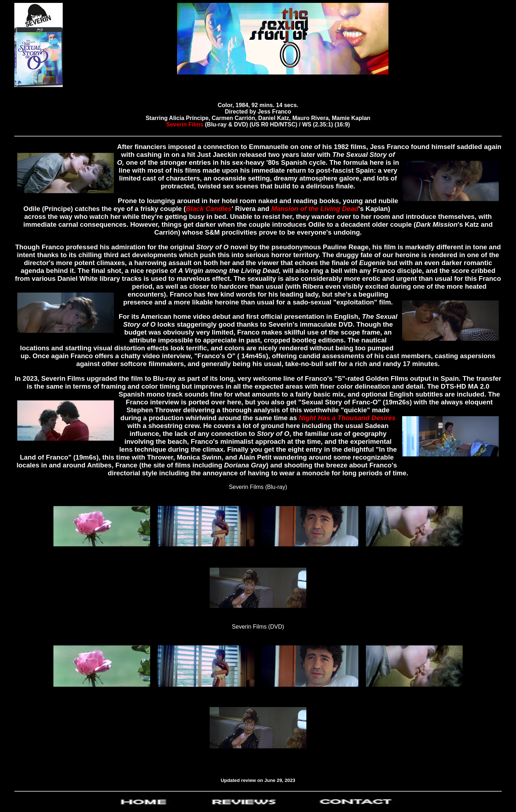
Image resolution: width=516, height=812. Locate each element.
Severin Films (186, 124)
